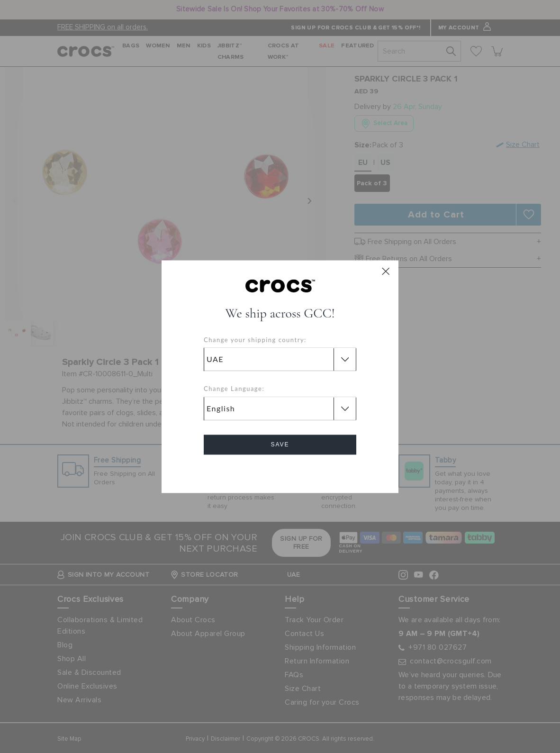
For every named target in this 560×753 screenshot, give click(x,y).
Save (280, 445)
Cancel (280, 471)
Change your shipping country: (255, 340)
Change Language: (234, 389)
